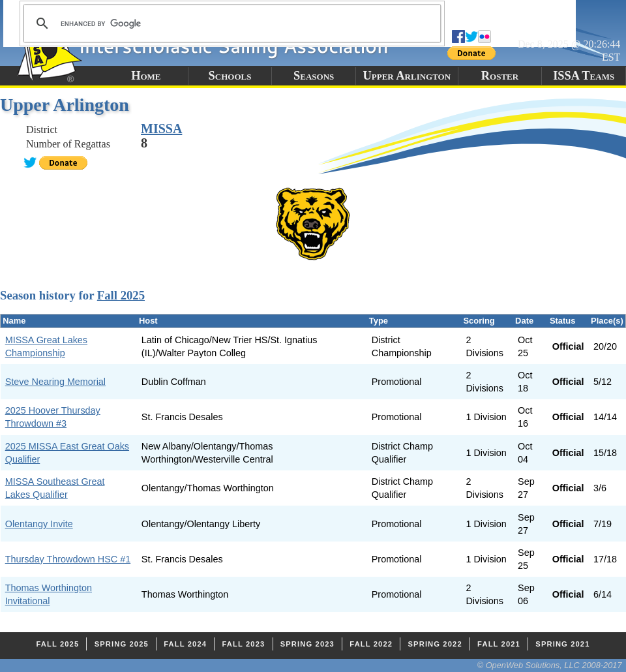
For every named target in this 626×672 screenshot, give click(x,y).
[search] (230, 23)
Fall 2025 (121, 295)
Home (146, 76)
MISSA (161, 129)
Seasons (314, 76)
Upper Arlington (407, 76)
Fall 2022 (371, 644)
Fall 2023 (243, 644)
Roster (500, 76)
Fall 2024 (185, 644)
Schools (230, 76)
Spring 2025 (122, 644)
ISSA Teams (584, 76)
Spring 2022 (435, 644)
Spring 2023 (307, 644)
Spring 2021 (562, 644)
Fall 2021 (499, 644)
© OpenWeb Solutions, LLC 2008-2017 (550, 665)
